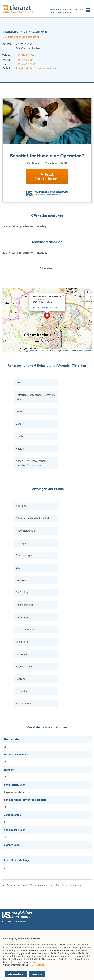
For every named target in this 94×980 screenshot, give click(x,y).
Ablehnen (37, 974)
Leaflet (34, 351)
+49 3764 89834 (26, 64)
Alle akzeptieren (16, 974)
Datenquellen (85, 351)
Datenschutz (38, 965)
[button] (47, 316)
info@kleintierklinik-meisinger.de (36, 68)
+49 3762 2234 (25, 55)
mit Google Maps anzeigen (45, 308)
